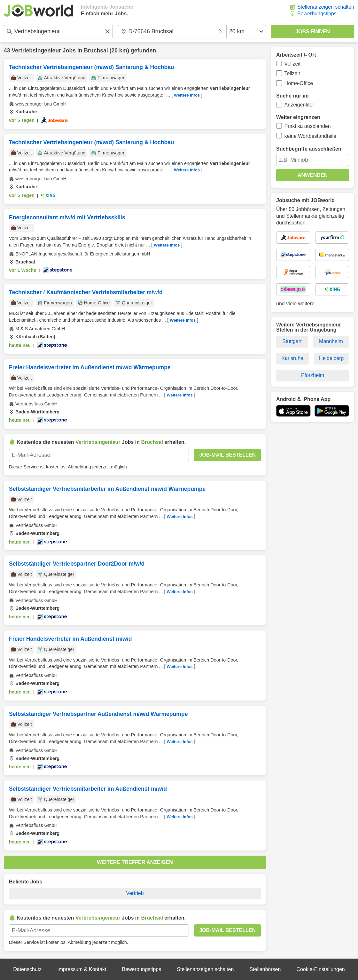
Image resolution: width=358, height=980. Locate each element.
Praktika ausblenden (308, 126)
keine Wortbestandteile (310, 136)
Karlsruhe (292, 358)
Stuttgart (292, 341)
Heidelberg (331, 358)
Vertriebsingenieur (36, 51)
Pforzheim (313, 375)
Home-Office (299, 83)
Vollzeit (293, 64)
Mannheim (331, 341)
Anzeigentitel (299, 105)
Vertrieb (135, 893)
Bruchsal (96, 51)
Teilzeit (292, 73)
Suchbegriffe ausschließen (309, 149)
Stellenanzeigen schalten (326, 7)
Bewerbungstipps (317, 14)
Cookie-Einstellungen (321, 969)
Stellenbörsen (265, 969)
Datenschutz (27, 969)
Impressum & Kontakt (82, 969)
